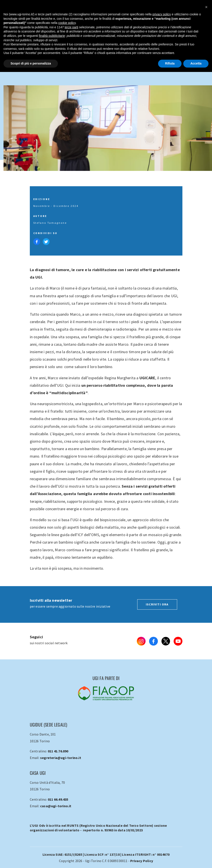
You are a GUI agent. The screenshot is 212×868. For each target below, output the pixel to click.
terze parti (71, 27)
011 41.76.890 (58, 751)
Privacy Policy (142, 861)
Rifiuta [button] (170, 63)
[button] (206, 7)
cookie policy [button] (67, 23)
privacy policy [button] (162, 14)
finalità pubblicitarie (52, 36)
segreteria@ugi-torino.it (61, 758)
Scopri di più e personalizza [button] (31, 63)
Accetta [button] (196, 63)
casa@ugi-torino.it (56, 806)
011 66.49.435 (58, 799)
